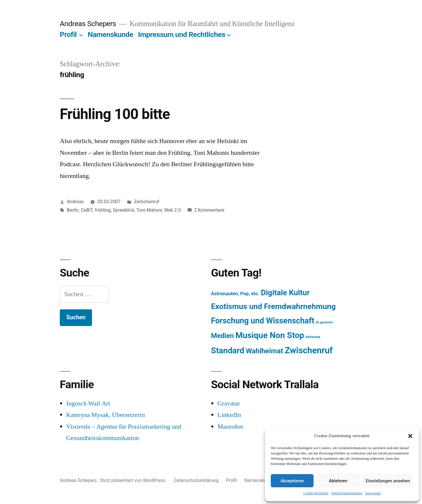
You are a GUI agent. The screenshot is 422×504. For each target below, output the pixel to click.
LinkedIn (229, 415)
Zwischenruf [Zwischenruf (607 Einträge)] (309, 350)
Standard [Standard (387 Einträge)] (228, 351)
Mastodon (230, 427)
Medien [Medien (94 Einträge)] (222, 336)
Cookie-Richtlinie (316, 493)
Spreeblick (124, 210)
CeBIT (87, 210)
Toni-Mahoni (149, 210)
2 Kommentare (209, 210)
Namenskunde (111, 34)
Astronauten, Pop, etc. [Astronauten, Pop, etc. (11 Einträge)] (235, 294)
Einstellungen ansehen (388, 481)
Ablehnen (338, 481)
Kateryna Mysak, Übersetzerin (105, 415)
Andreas (75, 202)
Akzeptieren (292, 481)
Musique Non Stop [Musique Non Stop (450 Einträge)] (270, 335)
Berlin (73, 210)
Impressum (373, 493)
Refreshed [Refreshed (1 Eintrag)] (313, 337)
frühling (103, 210)
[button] (410, 436)
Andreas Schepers (89, 24)
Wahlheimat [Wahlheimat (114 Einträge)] (264, 351)
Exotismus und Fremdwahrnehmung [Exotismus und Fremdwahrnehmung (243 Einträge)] (273, 306)
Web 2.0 (172, 210)
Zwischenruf (147, 202)
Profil (68, 34)
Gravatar (229, 403)
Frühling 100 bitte (115, 114)
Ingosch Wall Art (88, 403)
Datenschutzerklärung (347, 493)
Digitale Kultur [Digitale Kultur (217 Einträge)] (285, 293)
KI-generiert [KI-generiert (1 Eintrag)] (324, 322)
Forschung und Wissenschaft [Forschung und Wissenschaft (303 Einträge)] (263, 321)
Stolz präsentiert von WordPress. (134, 480)
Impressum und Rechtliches (182, 34)
